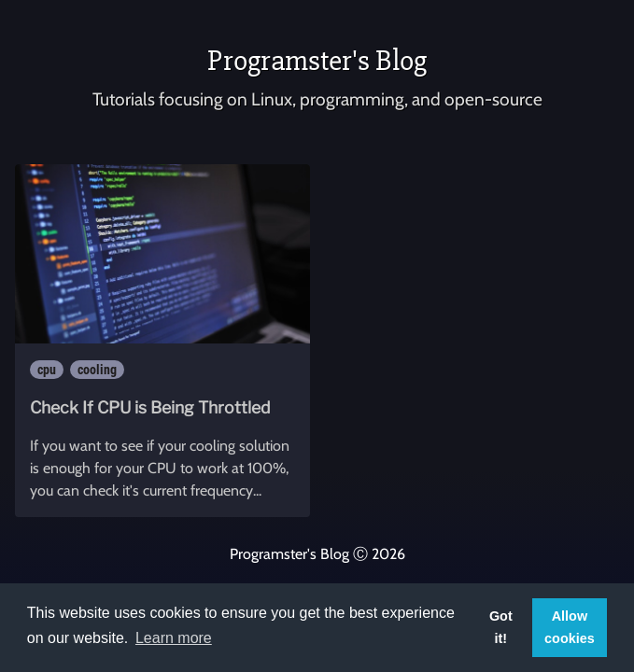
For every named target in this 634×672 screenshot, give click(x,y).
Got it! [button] (501, 627)
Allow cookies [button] (570, 627)
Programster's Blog (317, 60)
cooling (97, 370)
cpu (47, 370)
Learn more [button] (174, 638)
